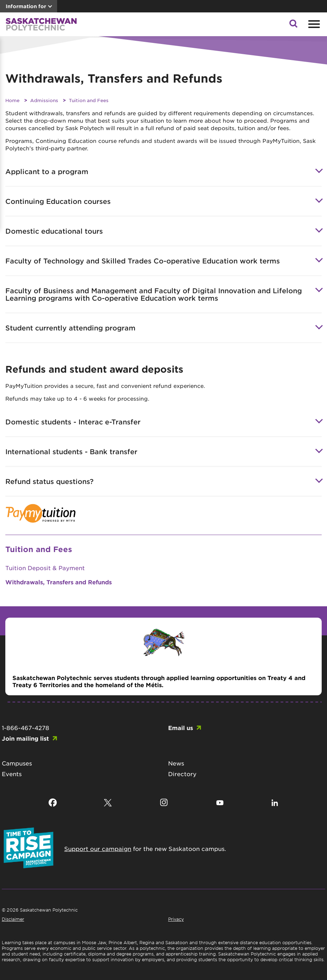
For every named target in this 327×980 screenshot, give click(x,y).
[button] (293, 26)
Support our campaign (98, 848)
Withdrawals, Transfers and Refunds (59, 582)
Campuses (17, 763)
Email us (181, 728)
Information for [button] (26, 6)
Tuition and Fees (89, 100)
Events (12, 774)
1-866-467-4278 (26, 728)
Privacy (176, 919)
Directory (182, 774)
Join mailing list (25, 738)
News (176, 763)
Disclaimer (13, 919)
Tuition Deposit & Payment (45, 568)
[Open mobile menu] (313, 24)
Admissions (44, 100)
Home (12, 100)
